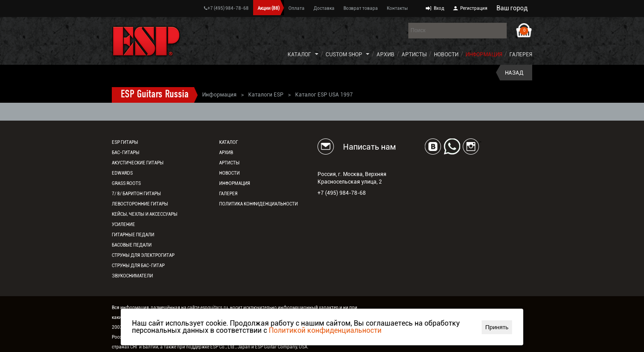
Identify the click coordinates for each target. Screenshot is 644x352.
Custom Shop (344, 54)
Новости (446, 54)
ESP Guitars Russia (155, 95)
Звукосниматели (132, 276)
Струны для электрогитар (143, 255)
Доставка (324, 8)
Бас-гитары (126, 153)
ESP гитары (125, 142)
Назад (514, 73)
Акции (269, 8)
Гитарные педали (133, 235)
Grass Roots (126, 183)
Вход (439, 8)
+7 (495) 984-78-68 (226, 8)
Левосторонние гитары (140, 204)
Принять (497, 327)
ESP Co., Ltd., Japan (230, 347)
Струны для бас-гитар (138, 266)
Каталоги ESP (266, 95)
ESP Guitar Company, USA (281, 347)
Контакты (397, 8)
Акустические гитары (138, 163)
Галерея (521, 54)
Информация (484, 54)
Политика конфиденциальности (258, 204)
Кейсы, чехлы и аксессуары (145, 214)
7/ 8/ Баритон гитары (136, 194)
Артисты (414, 54)
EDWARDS (122, 173)
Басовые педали (132, 245)
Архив (386, 54)
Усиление (123, 224)
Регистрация (474, 8)
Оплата (297, 8)
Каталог (299, 54)
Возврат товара (361, 8)
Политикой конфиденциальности (325, 330)
